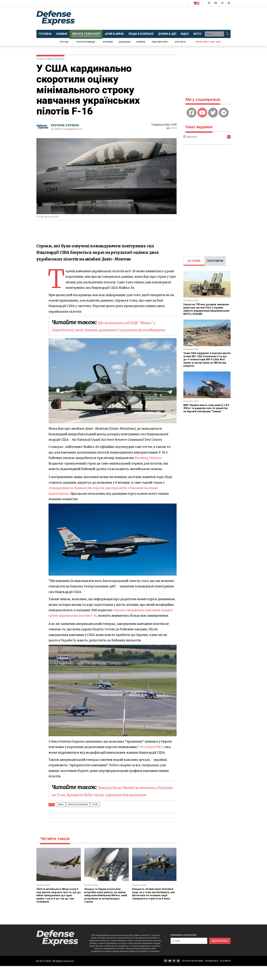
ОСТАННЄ (194, 261)
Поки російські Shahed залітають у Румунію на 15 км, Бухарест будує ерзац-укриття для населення (111, 801)
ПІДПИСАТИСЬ (220, 955)
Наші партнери (160, 42)
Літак (89, 819)
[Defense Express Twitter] (223, 4)
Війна (60, 819)
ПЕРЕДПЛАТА (211, 975)
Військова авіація (74, 819)
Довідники (125, 42)
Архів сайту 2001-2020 (208, 42)
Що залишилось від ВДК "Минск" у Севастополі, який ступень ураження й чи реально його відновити (112, 329)
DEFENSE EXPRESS (66, 125)
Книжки (141, 42)
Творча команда (86, 42)
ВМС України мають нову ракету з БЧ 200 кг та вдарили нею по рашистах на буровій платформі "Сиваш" (206, 409)
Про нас (64, 42)
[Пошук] (227, 34)
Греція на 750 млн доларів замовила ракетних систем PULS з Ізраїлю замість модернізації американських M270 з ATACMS (206, 309)
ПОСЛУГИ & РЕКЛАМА (193, 975)
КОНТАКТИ (225, 975)
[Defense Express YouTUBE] (216, 4)
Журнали (108, 42)
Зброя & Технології (55, 59)
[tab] (194, 261)
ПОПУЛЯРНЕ (215, 261)
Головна (40, 59)
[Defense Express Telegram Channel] (229, 4)
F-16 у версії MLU (151, 754)
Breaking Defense (148, 465)
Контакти (180, 42)
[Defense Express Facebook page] (209, 4)
